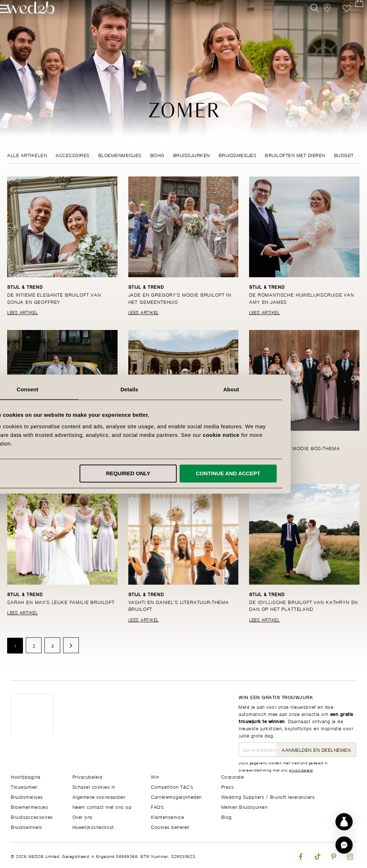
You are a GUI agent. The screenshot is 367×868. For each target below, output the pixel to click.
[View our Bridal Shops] (320, 21)
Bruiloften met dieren (295, 155)
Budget (344, 155)
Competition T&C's (172, 786)
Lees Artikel (22, 312)
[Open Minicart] (352, 21)
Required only (182, 473)
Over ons (83, 817)
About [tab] (285, 389)
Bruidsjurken (192, 155)
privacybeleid (301, 770)
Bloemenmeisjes (120, 155)
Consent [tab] (82, 389)
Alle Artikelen (27, 155)
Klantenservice (167, 817)
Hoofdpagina (26, 776)
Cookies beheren (170, 827)
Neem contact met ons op (102, 806)
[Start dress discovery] (344, 822)
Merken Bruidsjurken (244, 806)
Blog (227, 817)
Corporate (233, 776)
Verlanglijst (336, 21)
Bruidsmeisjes (238, 155)
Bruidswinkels (27, 827)
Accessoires (73, 155)
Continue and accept (282, 473)
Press (228, 786)
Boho (157, 155)
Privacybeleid (87, 776)
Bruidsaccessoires (32, 817)
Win (155, 776)
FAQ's (158, 806)
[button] (344, 845)
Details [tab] (183, 389)
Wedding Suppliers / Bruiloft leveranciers (268, 796)
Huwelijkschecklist (93, 827)
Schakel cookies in (94, 786)
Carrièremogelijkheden (176, 796)
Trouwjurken (24, 786)
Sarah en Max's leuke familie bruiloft (62, 602)
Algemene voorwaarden (99, 796)
